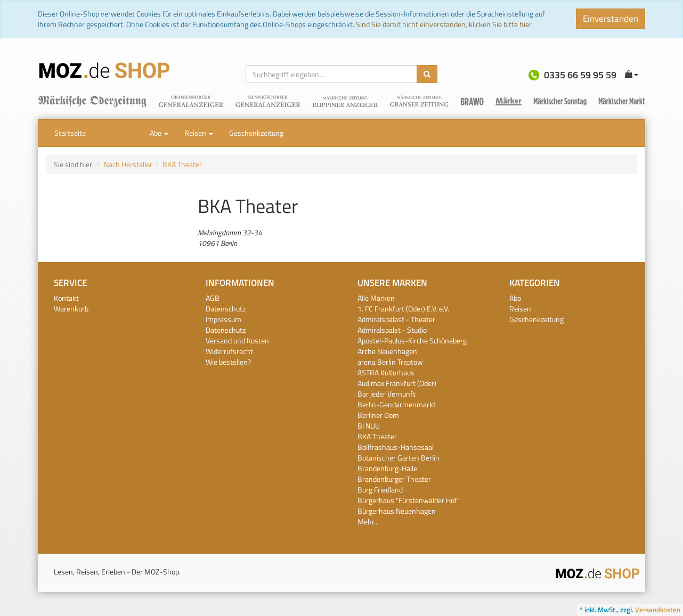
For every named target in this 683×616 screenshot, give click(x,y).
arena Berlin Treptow (390, 362)
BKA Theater (377, 436)
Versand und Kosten (237, 340)
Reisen (199, 133)
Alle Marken (376, 298)
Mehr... (368, 521)
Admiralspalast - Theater (396, 319)
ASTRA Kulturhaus (386, 372)
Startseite (70, 133)
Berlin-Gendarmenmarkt (397, 404)
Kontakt (66, 298)
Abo (159, 133)
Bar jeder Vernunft (387, 394)
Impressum (223, 319)
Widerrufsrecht (229, 351)
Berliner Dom (378, 415)
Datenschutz (226, 309)
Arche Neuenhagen (387, 351)
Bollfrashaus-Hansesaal (396, 447)
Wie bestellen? (228, 362)
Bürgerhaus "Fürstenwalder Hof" (409, 500)
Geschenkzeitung (256, 133)
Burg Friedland (380, 490)
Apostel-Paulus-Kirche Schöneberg (412, 340)
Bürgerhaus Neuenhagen (397, 511)
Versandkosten (658, 610)
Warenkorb (71, 309)
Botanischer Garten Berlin (399, 458)
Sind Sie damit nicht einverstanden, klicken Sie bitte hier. (444, 24)
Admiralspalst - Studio (392, 330)
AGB (213, 298)
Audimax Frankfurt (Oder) (397, 383)
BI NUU (369, 426)
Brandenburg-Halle (387, 468)
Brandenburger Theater (394, 479)
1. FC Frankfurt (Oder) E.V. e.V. (403, 309)
